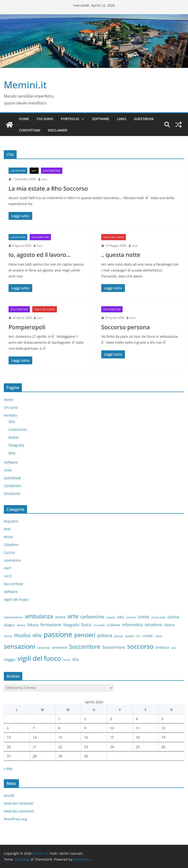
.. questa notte (121, 255)
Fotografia (16, 445)
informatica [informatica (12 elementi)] (132, 625)
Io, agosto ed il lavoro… (40, 255)
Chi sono (45, 119)
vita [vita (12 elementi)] (76, 659)
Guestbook (144, 119)
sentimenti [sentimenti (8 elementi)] (60, 647)
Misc (12, 453)
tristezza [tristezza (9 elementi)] (162, 647)
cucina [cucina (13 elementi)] (173, 617)
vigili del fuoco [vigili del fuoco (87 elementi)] (39, 658)
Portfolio (70, 119)
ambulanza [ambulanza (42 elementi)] (39, 616)
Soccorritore (52, 171)
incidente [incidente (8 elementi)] (113, 625)
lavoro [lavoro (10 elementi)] (170, 625)
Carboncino (18, 429)
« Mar (8, 769)
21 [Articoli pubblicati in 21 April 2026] (35, 747)
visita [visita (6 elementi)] (67, 660)
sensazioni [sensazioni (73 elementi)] (20, 646)
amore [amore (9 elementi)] (60, 617)
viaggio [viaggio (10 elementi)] (10, 659)
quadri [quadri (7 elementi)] (129, 636)
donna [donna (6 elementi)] (21, 625)
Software (101, 119)
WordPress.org (15, 819)
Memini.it (25, 85)
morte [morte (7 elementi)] (8, 636)
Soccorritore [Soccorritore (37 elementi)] (85, 647)
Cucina (9, 552)
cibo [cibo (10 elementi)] (121, 617)
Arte (7, 529)
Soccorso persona (126, 327)
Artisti (9, 537)
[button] (82, 119)
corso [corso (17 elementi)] (144, 617)
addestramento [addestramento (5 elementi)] (13, 617)
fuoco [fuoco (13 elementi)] (86, 625)
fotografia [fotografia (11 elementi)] (71, 625)
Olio (12, 422)
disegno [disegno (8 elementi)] (9, 625)
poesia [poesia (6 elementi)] (119, 636)
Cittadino (11, 545)
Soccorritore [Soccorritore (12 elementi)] (114, 647)
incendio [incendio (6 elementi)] (99, 625)
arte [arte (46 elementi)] (73, 616)
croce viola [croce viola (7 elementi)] (158, 617)
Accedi (9, 795)
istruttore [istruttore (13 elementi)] (154, 625)
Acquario (11, 521)
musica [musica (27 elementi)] (22, 635)
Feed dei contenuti (19, 803)
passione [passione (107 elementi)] (58, 634)
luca (44, 179)
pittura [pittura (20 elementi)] (105, 635)
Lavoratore (18, 171)
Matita (14, 437)
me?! (34, 171)
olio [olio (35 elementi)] (37, 635)
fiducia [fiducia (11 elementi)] (33, 625)
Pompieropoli (27, 327)
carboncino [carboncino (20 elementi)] (92, 617)
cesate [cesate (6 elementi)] (111, 617)
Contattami (30, 130)
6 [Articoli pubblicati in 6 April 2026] (8, 728)
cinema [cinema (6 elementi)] (131, 617)
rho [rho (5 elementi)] (138, 636)
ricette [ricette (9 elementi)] (148, 636)
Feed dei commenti (19, 811)
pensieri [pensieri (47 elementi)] (85, 635)
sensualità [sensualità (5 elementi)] (44, 648)
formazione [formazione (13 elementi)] (51, 625)
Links (122, 119)
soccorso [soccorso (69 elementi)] (140, 646)
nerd (8, 576)
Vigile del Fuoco (114, 237)
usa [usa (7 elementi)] (174, 648)
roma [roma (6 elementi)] (158, 636)
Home (24, 119)
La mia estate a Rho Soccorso (48, 188)
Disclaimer (58, 130)
